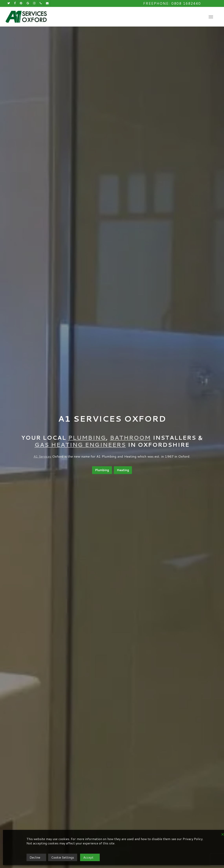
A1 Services (42, 456)
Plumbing (87, 437)
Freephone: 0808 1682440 (172, 3)
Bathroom (130, 437)
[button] (211, 17)
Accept (88, 857)
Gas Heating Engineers (80, 445)
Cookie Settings (63, 857)
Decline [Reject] (35, 857)
